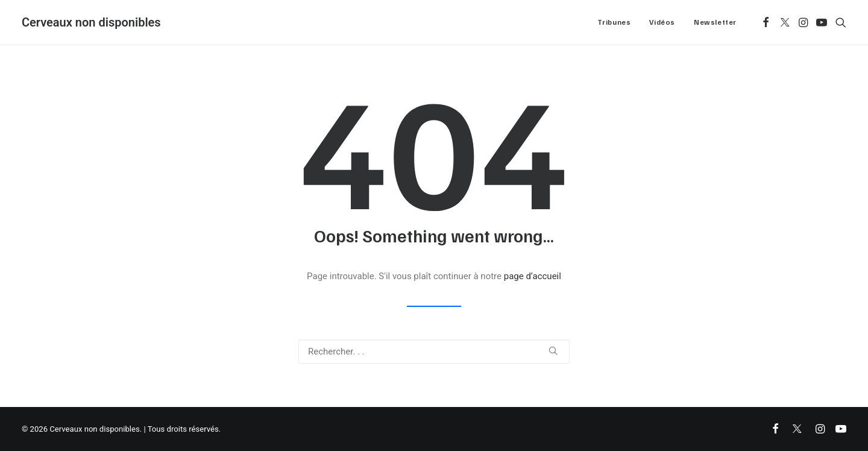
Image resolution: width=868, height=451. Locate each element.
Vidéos (662, 22)
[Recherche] (434, 352)
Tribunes (614, 22)
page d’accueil (533, 276)
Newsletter (715, 22)
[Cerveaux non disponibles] (91, 22)
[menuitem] (614, 22)
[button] (766, 22)
